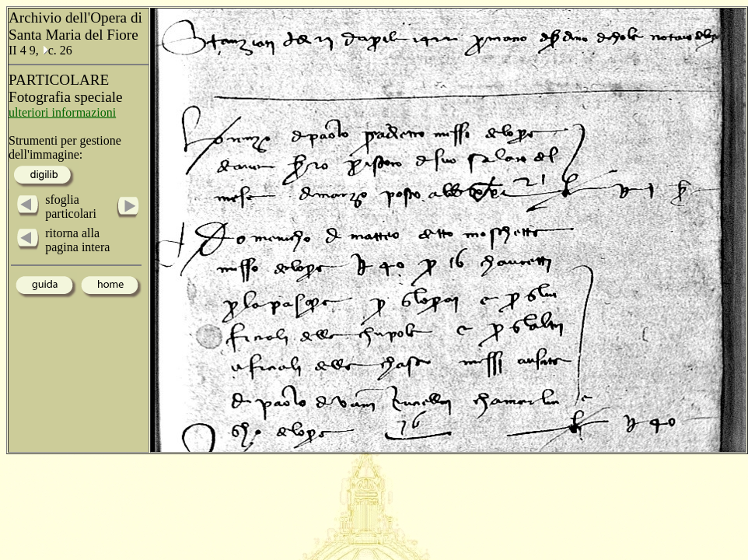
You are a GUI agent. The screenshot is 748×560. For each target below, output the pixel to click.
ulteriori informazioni (62, 112)
